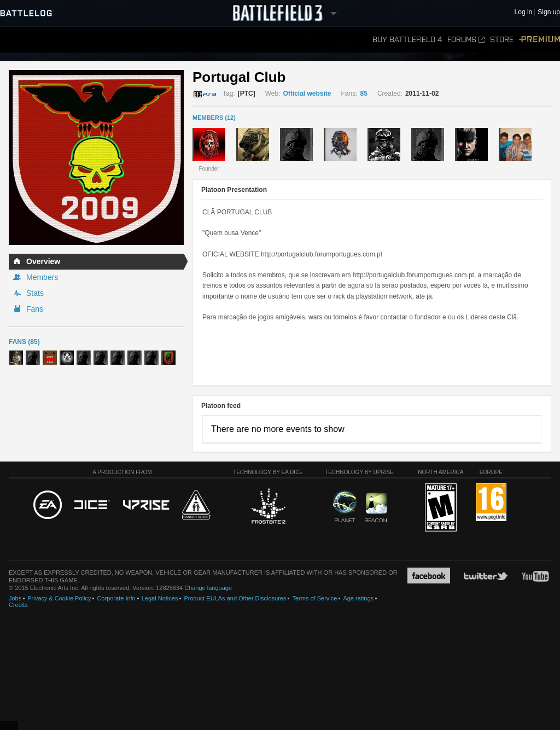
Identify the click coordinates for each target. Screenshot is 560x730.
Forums (466, 40)
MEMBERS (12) (214, 118)
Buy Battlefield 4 (407, 40)
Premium (539, 40)
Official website (307, 94)
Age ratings (358, 598)
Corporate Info (116, 598)
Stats (35, 293)
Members (42, 277)
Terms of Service (314, 598)
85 (364, 94)
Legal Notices (160, 598)
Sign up (549, 12)
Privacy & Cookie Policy (59, 598)
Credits (18, 605)
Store (502, 40)
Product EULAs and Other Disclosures (235, 598)
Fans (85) (24, 342)
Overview (43, 261)
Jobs (15, 598)
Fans (35, 309)
